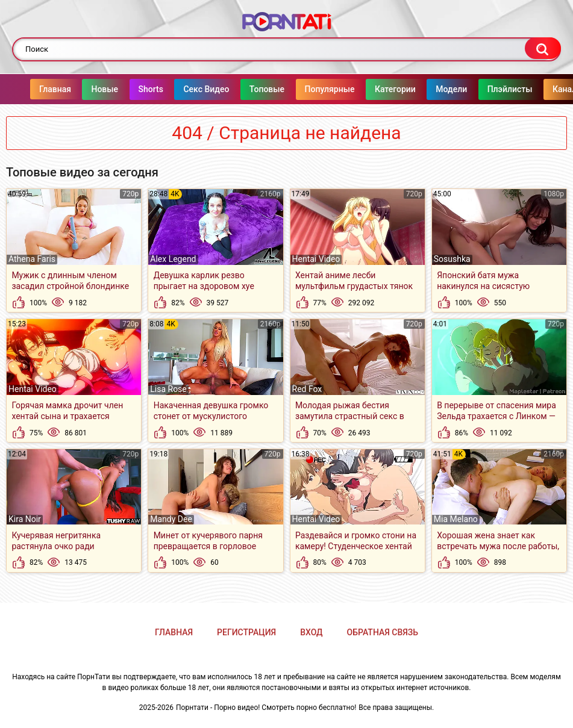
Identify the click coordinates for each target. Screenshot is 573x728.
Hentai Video (316, 259)
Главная (31, 89)
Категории (371, 89)
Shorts (127, 89)
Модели (427, 89)
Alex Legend (173, 259)
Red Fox (307, 389)
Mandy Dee (171, 519)
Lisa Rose (168, 389)
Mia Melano (456, 519)
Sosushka (452, 259)
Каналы (544, 89)
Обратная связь (383, 632)
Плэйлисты (486, 89)
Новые (80, 89)
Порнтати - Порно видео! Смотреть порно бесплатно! (266, 708)
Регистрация (246, 632)
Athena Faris (32, 259)
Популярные (306, 89)
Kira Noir (25, 519)
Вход (311, 632)
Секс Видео (182, 89)
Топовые (243, 89)
